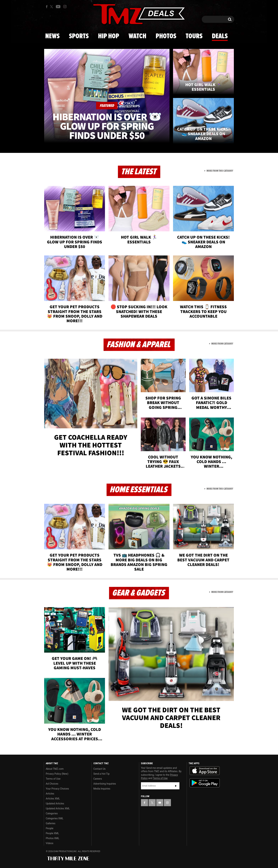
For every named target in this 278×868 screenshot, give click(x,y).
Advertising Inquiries (105, 784)
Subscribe (176, 786)
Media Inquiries (102, 789)
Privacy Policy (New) (57, 774)
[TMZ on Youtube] (58, 7)
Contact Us (100, 769)
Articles (50, 794)
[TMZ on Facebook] (47, 7)
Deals (220, 36)
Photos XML (52, 838)
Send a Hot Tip (102, 774)
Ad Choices (52, 784)
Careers (98, 779)
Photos (166, 36)
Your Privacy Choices (57, 789)
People (50, 828)
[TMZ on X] (52, 7)
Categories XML (55, 818)
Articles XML (53, 799)
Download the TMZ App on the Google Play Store (205, 783)
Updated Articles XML (58, 808)
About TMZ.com (55, 769)
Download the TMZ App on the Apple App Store (205, 771)
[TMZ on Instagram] (65, 7)
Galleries (51, 823)
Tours (194, 36)
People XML (52, 833)
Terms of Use (53, 779)
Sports (79, 36)
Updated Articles (55, 804)
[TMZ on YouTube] (160, 803)
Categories (52, 813)
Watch (137, 36)
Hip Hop (109, 36)
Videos (50, 843)
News (52, 36)
